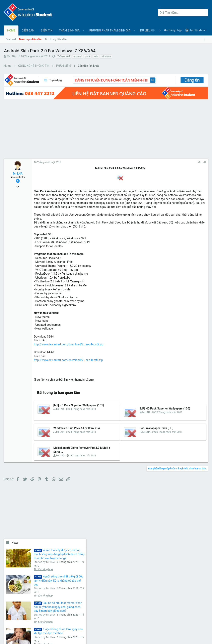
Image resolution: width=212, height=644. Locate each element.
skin (96, 56)
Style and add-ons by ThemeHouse (91, 637)
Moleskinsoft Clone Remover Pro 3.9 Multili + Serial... (68, 468)
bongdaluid (199, 340)
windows (106, 56)
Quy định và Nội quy (148, 624)
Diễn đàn (78, 542)
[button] (83, 30)
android (77, 56)
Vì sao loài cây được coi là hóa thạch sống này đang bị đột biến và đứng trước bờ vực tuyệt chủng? (191, 143)
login (145, 542)
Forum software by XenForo (36, 637)
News (159, 128)
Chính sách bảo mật (173, 624)
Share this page (178, 362)
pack (88, 56)
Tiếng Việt (22, 624)
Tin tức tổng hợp (187, 166)
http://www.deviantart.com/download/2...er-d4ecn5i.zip (69, 352)
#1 (140, 155)
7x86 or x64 (64, 56)
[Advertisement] (74, 121)
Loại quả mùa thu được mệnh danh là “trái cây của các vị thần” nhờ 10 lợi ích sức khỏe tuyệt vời (191, 283)
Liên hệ (77, 550)
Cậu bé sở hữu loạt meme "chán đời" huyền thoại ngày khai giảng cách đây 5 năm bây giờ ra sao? (191, 215)
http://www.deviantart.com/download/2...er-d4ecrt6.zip (69, 368)
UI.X (8, 624)
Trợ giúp (192, 624)
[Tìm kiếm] (183, 13)
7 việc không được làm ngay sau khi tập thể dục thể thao (192, 249)
